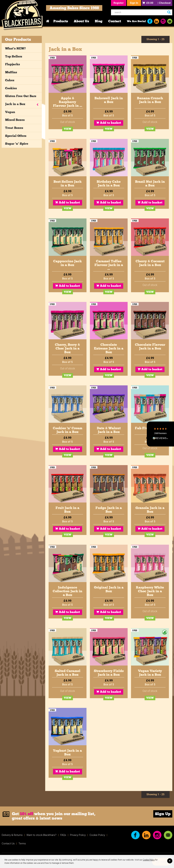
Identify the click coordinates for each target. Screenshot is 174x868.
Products (61, 21)
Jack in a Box (15, 104)
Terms (22, 844)
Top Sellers (14, 56)
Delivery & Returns (12, 835)
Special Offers (16, 136)
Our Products (18, 39)
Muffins (11, 72)
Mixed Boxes (15, 120)
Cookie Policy (149, 860)
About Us (81, 21)
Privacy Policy (78, 835)
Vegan (10, 112)
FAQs (63, 835)
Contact (115, 21)
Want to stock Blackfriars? (41, 835)
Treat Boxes (14, 128)
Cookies (11, 88)
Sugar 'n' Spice (17, 144)
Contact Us (8, 844)
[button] (160, 434)
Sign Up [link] (163, 814)
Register (119, 3)
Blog (99, 21)
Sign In (134, 3)
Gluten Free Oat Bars (21, 96)
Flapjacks (12, 64)
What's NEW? (15, 48)
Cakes (10, 80)
